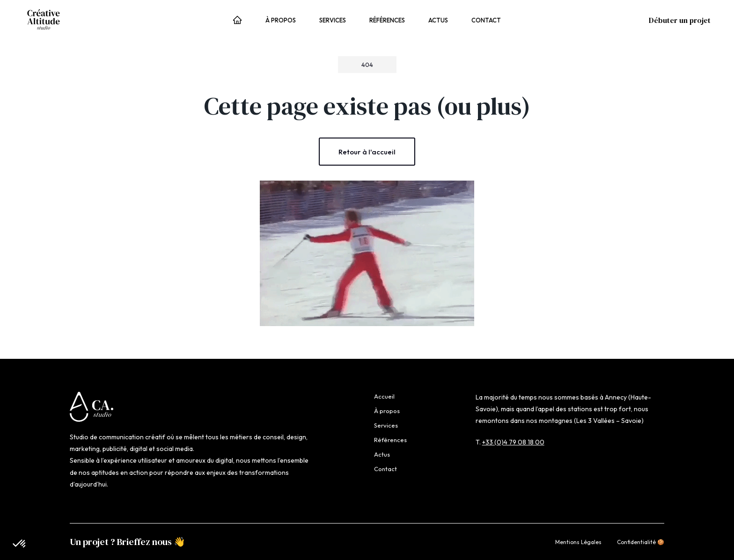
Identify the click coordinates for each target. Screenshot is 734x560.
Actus (438, 20)
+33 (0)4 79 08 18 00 (513, 442)
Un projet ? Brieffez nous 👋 (128, 542)
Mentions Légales (578, 542)
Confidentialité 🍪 (641, 542)
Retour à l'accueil (367, 152)
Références (387, 20)
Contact (486, 20)
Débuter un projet (680, 20)
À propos (281, 20)
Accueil (237, 21)
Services (333, 20)
